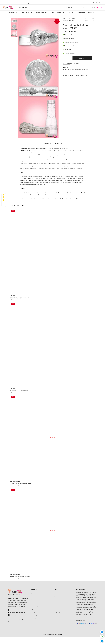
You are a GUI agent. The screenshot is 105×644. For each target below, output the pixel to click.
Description (47, 143)
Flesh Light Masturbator (69, 20)
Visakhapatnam (80, 598)
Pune (87, 592)
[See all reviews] (4, 200)
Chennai (94, 592)
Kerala (87, 613)
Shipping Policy (57, 615)
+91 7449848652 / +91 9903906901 (12, 3)
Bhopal (92, 596)
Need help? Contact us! (69, 53)
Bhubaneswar (83, 599)
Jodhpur (78, 604)
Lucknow (88, 596)
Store (32, 597)
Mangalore (79, 611)
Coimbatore (79, 601)
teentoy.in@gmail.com (27, 3)
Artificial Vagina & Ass (15, 481)
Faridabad (88, 603)
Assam (91, 613)
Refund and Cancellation (59, 603)
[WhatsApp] (102, 636)
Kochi (88, 599)
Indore (89, 598)
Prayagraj (88, 608)
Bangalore (79, 592)
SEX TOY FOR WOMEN (27, 13)
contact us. (23, 606)
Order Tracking (34, 618)
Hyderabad (79, 594)
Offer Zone (82, 13)
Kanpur (78, 599)
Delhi (90, 592)
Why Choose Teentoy (36, 609)
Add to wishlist (68, 63)
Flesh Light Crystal (70, 71)
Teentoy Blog (34, 615)
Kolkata (84, 594)
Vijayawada (94, 608)
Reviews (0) (59, 143)
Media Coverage (35, 606)
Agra (95, 598)
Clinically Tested (68, 49)
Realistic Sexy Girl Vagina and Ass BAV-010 (21, 483)
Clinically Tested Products (36, 612)
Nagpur (93, 601)
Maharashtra (79, 615)
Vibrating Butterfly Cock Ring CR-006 (19, 297)
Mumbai (83, 592)
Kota (84, 615)
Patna (92, 598)
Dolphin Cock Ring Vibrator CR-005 (19, 390)
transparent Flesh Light (89, 71)
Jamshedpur (79, 608)
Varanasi (92, 599)
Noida (85, 598)
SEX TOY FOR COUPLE (42, 13)
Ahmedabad (89, 594)
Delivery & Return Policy (59, 606)
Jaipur (78, 596)
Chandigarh (82, 596)
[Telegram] (102, 641)
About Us (33, 600)
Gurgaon (83, 613)
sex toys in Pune (50, 199)
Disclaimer (56, 597)
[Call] (102, 632)
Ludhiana (88, 606)
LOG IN (93, 7)
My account (91, 13)
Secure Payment (57, 600)
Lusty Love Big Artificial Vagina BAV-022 (20, 576)
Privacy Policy (57, 612)
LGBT (53, 13)
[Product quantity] (64, 58)
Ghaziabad (85, 601)
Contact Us (33, 603)
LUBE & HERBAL (62, 13)
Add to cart (82, 58)
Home (64, 19)
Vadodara (78, 606)
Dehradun (94, 603)
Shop (32, 594)
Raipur (82, 604)
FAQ (55, 594)
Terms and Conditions (58, 609)
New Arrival (72, 13)
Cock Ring (12, 295)
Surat (93, 594)
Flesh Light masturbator (79, 71)
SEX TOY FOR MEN (14, 13)
